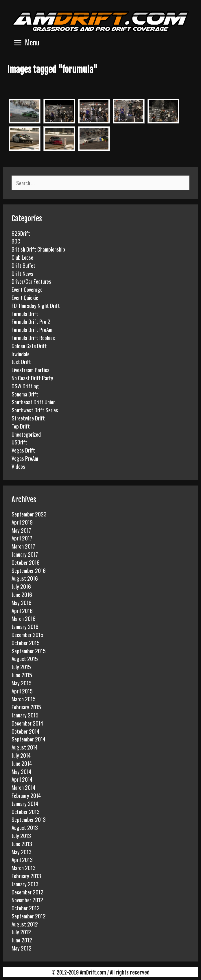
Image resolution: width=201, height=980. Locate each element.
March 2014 (23, 787)
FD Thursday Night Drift (36, 305)
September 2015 (29, 651)
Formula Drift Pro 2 (31, 321)
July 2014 (21, 755)
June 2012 (22, 940)
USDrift (19, 442)
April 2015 (22, 691)
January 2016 (25, 626)
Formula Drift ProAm (32, 329)
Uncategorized (26, 434)
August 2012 (25, 924)
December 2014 (27, 723)
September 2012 (29, 916)
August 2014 (25, 747)
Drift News (22, 273)
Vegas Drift (23, 450)
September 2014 (28, 739)
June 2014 (22, 763)
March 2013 (24, 868)
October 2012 (26, 908)
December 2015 (27, 634)
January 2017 (25, 554)
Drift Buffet (23, 265)
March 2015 (24, 699)
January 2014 (25, 803)
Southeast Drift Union (34, 402)
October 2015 (26, 643)
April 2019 (22, 522)
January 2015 (25, 715)
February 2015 (26, 707)
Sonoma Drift (25, 394)
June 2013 (22, 844)
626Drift (21, 233)
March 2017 (23, 546)
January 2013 (25, 884)
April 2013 (22, 859)
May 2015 (22, 683)
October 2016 (26, 562)
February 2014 (26, 795)
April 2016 (22, 610)
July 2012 (21, 932)
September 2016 (29, 570)
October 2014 (25, 731)
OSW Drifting (25, 386)
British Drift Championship (38, 249)
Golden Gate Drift (29, 346)
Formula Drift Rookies (33, 337)
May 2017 (21, 530)
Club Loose (22, 257)
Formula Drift (25, 313)
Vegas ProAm (25, 458)
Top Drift (21, 426)
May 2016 (22, 602)
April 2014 (22, 779)
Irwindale (21, 354)
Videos (18, 466)
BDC (16, 241)
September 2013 (29, 819)
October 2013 (26, 811)
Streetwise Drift (28, 418)
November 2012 (27, 900)
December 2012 (27, 892)
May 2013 (22, 852)
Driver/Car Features (31, 281)
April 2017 (22, 538)
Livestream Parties (31, 370)
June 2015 (22, 675)
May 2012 (22, 948)
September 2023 (29, 514)
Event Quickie (25, 297)
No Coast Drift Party (32, 378)
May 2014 (21, 771)
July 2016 (21, 586)
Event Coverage (27, 289)
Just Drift (21, 361)
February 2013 (26, 876)
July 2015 (21, 667)
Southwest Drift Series (35, 410)
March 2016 (24, 618)
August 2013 (25, 827)
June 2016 (22, 594)
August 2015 (25, 658)
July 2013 (21, 835)
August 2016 (25, 578)
